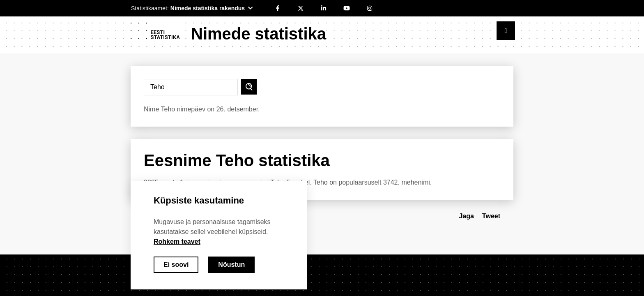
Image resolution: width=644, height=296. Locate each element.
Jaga (466, 216)
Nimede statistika (259, 34)
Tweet (491, 216)
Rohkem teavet (177, 242)
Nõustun (231, 265)
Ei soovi (176, 265)
